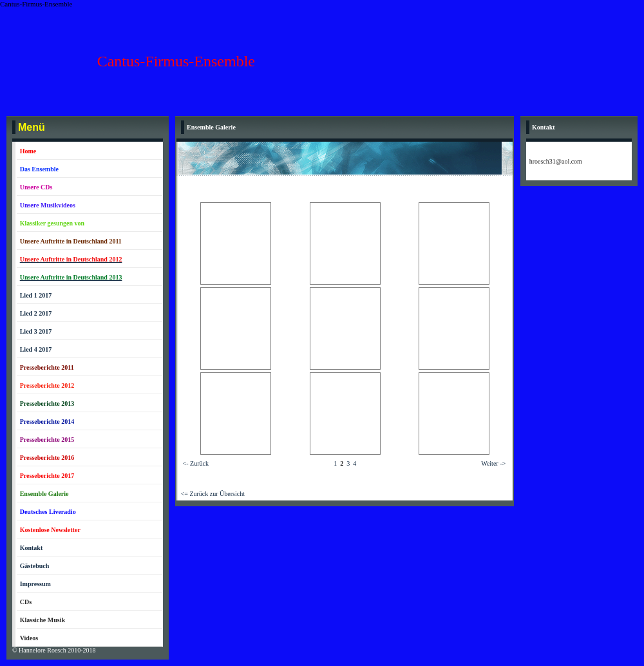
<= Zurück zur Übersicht (213, 494)
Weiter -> (493, 463)
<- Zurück (196, 463)
